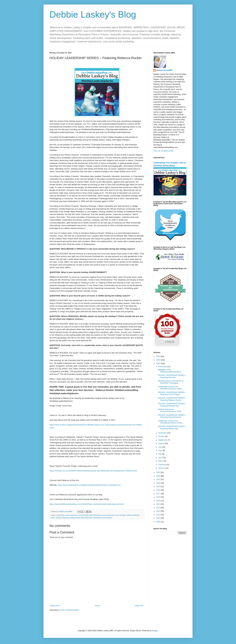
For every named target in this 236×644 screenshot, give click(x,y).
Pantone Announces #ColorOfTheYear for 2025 (170, 410)
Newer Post (55, 606)
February (162, 465)
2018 (158, 490)
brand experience (71, 515)
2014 (158, 504)
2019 (158, 487)
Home (97, 606)
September (163, 440)
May (160, 454)
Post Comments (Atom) (70, 610)
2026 (158, 356)
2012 (158, 511)
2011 (158, 515)
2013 (158, 508)
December (163, 367)
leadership (88, 518)
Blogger (155, 631)
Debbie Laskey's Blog (93, 14)
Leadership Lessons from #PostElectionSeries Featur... (171, 388)
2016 (158, 497)
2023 (158, 472)
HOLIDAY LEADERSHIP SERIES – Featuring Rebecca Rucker (172, 399)
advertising (60, 515)
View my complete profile (163, 151)
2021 (158, 480)
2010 (158, 518)
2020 (158, 483)
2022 (158, 476)
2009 (158, 522)
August (161, 443)
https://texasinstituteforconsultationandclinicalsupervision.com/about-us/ (89, 485)
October (162, 436)
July (160, 447)
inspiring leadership (77, 518)
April (160, 458)
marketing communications (102, 518)
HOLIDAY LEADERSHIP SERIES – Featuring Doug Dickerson (172, 416)
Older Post (139, 606)
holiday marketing (62, 518)
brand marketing (95, 515)
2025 (158, 360)
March (161, 461)
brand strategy (120, 515)
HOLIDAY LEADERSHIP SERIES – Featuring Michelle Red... (172, 405)
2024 (158, 364)
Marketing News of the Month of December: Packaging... (171, 382)
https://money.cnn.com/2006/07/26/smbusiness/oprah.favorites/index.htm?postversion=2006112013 (93, 471)
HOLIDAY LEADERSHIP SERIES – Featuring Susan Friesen (172, 393)
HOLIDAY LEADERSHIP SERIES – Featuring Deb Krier (172, 376)
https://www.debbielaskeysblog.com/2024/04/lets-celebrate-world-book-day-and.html (87, 504)
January (162, 468)
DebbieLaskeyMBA (165, 70)
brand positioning (108, 515)
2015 (158, 501)
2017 (158, 494)
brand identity (83, 515)
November (163, 433)
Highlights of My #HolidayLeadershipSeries (170, 371)
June (161, 451)
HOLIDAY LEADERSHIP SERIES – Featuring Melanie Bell (172, 427)
